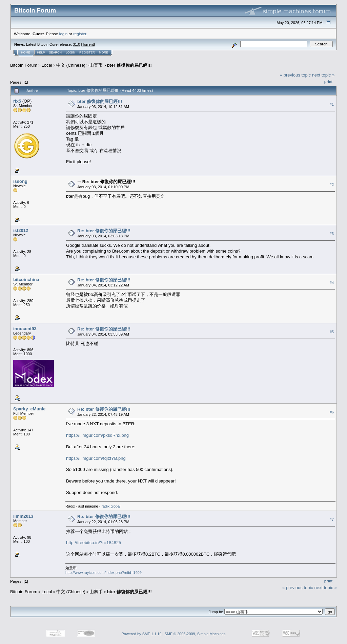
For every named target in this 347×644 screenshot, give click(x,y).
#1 (332, 104)
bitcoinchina (26, 280)
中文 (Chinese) (71, 65)
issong (20, 181)
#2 (332, 185)
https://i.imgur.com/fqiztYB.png (96, 458)
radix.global (111, 506)
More (104, 52)
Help (41, 52)
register (80, 34)
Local (47, 65)
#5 (332, 332)
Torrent (88, 44)
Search (56, 52)
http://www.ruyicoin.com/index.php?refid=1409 (104, 573)
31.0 (76, 44)
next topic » (323, 75)
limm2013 (23, 516)
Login (70, 52)
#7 (332, 519)
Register (87, 52)
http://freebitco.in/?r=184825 (94, 543)
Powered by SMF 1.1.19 (142, 634)
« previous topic (295, 75)
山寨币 (96, 65)
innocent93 (25, 329)
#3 (332, 234)
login (64, 34)
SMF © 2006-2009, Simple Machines (195, 634)
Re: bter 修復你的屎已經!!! (109, 182)
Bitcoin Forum (24, 65)
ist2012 (21, 230)
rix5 (17, 101)
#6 (332, 412)
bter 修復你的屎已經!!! (129, 65)
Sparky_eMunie (29, 409)
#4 (332, 283)
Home (26, 52)
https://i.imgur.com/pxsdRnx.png (97, 435)
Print (328, 82)
